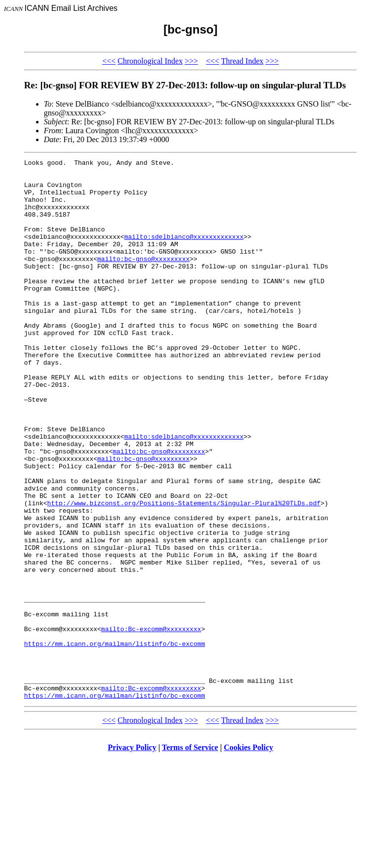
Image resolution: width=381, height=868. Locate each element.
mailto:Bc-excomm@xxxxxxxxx (151, 723)
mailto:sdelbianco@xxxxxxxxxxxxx (184, 253)
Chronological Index (150, 61)
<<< (109, 61)
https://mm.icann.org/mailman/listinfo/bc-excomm (115, 741)
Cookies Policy (249, 855)
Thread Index (242, 61)
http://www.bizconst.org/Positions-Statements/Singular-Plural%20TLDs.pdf (184, 572)
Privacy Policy (132, 855)
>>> (191, 61)
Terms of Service (190, 855)
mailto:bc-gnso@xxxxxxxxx (143, 279)
